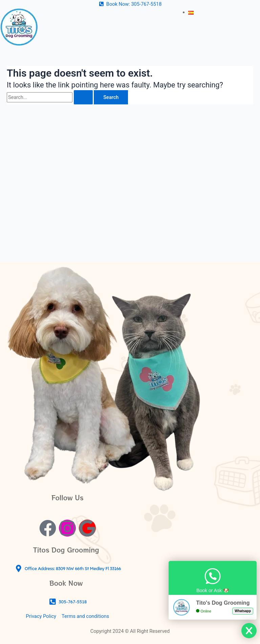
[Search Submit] (83, 97)
